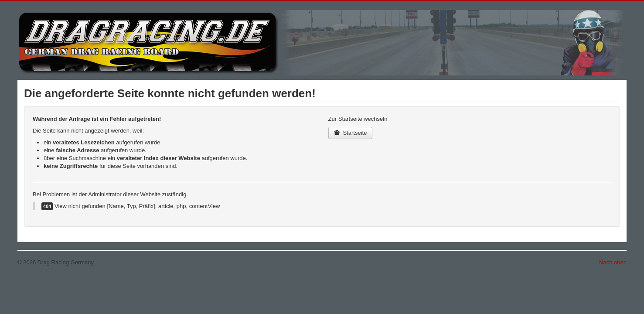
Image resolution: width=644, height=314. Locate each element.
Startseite (351, 133)
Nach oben (613, 262)
